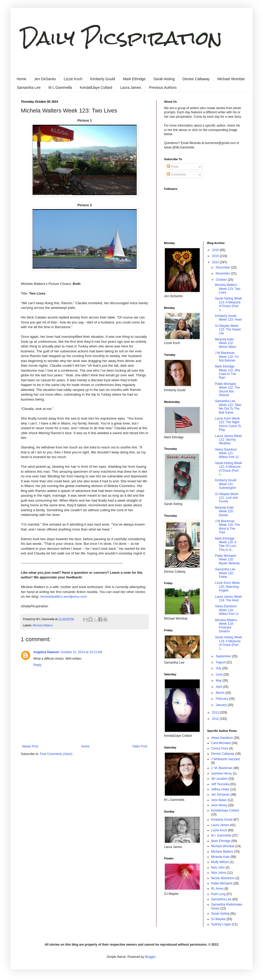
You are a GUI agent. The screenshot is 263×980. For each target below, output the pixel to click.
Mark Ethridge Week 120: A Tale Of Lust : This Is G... (226, 544)
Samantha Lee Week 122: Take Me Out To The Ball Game (228, 407)
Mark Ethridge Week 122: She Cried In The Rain (227, 372)
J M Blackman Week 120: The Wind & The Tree (227, 527)
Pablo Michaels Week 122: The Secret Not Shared (227, 389)
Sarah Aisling (164, 79)
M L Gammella (60, 88)
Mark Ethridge (134, 79)
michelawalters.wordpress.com (63, 597)
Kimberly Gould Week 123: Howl (228, 318)
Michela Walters (43, 625)
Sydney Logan (221, 924)
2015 (216, 256)
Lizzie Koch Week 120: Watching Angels (227, 587)
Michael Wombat (231, 79)
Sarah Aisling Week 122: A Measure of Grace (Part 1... (228, 469)
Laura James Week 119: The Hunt (228, 598)
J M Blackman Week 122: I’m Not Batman (227, 357)
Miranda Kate (220, 857)
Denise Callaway (196, 79)
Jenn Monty (219, 805)
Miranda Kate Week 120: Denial (224, 511)
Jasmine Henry (222, 773)
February (222, 699)
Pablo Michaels (222, 883)
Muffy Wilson (220, 862)
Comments (176, 174)
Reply (37, 665)
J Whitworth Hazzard (226, 759)
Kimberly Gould (103, 79)
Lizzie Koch (73, 79)
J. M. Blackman (222, 768)
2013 (216, 713)
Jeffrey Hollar (220, 789)
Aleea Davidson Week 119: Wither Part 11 (227, 610)
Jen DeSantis (45, 79)
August (221, 662)
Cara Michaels (221, 743)
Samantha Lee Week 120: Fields (225, 573)
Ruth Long (218, 894)
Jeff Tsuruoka (220, 784)
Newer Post (30, 746)
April (219, 687)
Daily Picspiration (121, 38)
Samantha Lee (29, 88)
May (219, 681)
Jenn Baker (219, 800)
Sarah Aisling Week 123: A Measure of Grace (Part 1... (228, 304)
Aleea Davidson (222, 738)
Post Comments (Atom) (56, 754)
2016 (216, 250)
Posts (173, 167)
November (223, 273)
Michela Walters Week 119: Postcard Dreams (226, 626)
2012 (216, 719)
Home (21, 79)
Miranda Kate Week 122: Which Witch (226, 343)
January (222, 705)
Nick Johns (219, 873)
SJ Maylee (218, 919)
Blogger (150, 957)
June (219, 675)
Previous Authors (163, 88)
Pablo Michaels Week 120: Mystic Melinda (227, 560)
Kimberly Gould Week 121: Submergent (226, 484)
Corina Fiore (220, 748)
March (220, 693)
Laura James (131, 88)
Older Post (140, 746)
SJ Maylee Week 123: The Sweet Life (228, 330)
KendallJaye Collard (96, 88)
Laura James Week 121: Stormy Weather (228, 440)
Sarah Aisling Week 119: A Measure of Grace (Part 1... (228, 643)
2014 (216, 262)
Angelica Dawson (46, 652)
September (224, 656)
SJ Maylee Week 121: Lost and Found (227, 498)
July (219, 668)
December (223, 267)
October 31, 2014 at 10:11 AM (81, 652)
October (222, 280)
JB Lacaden (219, 779)
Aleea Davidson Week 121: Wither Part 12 (227, 453)
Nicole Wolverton (223, 878)
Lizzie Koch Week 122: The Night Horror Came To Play (228, 424)
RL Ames (217, 889)
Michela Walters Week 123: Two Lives (227, 289)
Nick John (218, 867)
